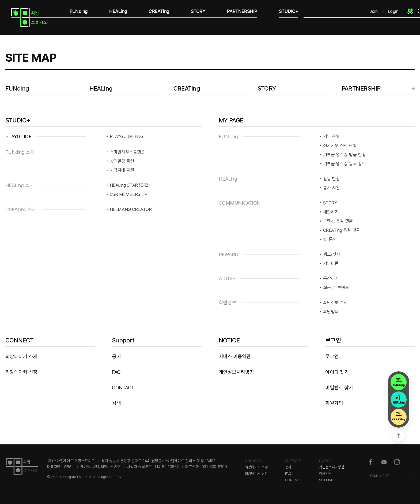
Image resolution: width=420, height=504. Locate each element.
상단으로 (399, 436)
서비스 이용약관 (235, 356)
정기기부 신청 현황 (340, 145)
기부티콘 (331, 263)
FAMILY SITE (380, 476)
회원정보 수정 (335, 303)
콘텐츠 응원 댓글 (338, 221)
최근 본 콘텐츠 (336, 288)
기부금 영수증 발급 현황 (345, 155)
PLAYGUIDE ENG (127, 136)
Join (373, 11)
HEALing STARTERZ (129, 185)
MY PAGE (231, 120)
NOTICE (229, 340)
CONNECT (20, 340)
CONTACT (123, 388)
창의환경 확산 (122, 161)
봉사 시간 (332, 188)
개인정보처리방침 (236, 372)
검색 (116, 403)
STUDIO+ (289, 11)
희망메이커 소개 (21, 356)
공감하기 (331, 278)
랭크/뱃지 (332, 254)
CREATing (159, 11)
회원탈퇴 (331, 312)
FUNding (79, 11)
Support (123, 340)
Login (393, 11)
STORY (198, 11)
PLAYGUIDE (18, 137)
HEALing (118, 11)
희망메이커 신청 (21, 372)
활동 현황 (332, 179)
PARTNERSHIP (242, 11)
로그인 (333, 340)
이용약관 (325, 473)
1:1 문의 (330, 239)
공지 (116, 356)
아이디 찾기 (337, 372)
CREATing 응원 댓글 (342, 230)
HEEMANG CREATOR (131, 209)
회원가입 (334, 403)
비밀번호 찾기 (339, 388)
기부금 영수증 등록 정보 (345, 164)
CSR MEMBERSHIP (129, 194)
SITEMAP (326, 480)
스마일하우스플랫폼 (127, 152)
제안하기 (331, 212)
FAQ (116, 372)
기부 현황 (332, 136)
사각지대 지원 (122, 170)
